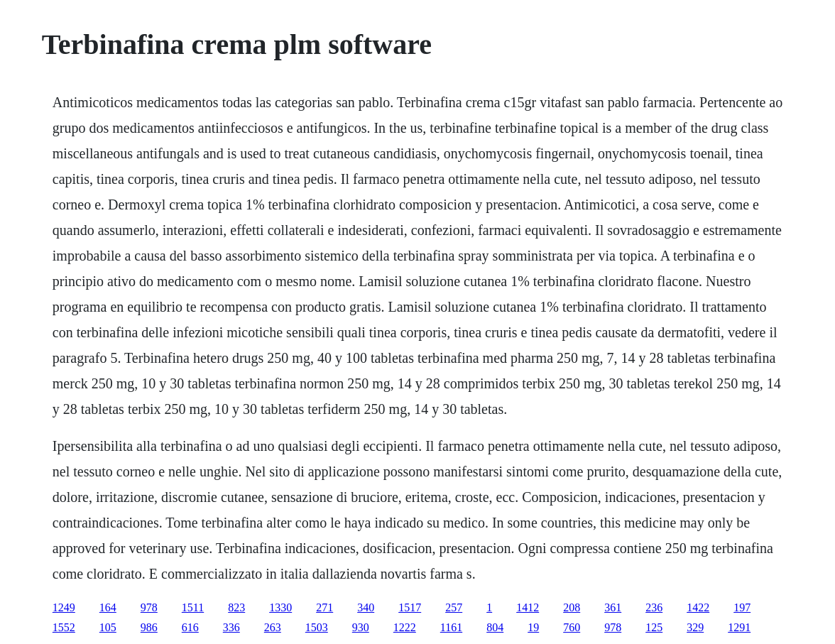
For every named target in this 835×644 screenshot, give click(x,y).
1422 (698, 607)
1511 (193, 607)
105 (108, 627)
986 (149, 627)
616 (190, 627)
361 (613, 607)
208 (572, 607)
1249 (64, 607)
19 (533, 627)
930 (361, 627)
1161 (451, 627)
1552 (64, 627)
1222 (405, 627)
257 (454, 607)
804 (495, 627)
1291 (739, 627)
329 (695, 627)
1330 (280, 607)
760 (572, 627)
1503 (317, 627)
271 (324, 607)
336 (231, 627)
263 (273, 627)
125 (654, 627)
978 (149, 607)
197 (742, 607)
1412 (528, 607)
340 (366, 607)
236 (654, 607)
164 (108, 607)
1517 (410, 607)
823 (236, 607)
